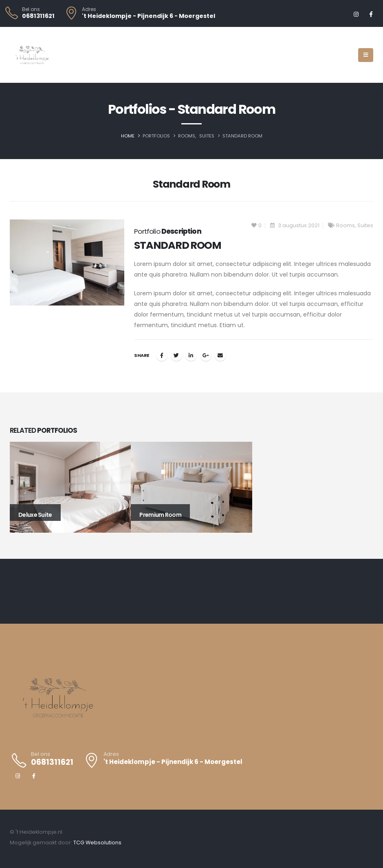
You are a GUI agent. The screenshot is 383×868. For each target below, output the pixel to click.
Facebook (162, 355)
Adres (89, 9)
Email (220, 355)
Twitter (176, 355)
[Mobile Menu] (366, 55)
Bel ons (31, 9)
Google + (206, 355)
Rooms (346, 225)
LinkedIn (191, 355)
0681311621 (38, 16)
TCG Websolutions (97, 843)
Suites (365, 225)
